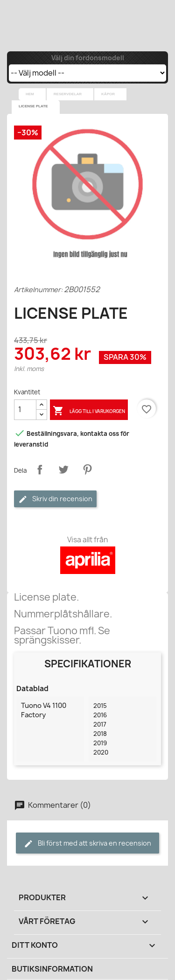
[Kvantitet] (25, 410)
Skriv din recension (55, 499)
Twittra (63, 469)
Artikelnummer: (38, 290)
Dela (40, 469)
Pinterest (87, 469)
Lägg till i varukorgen (89, 411)
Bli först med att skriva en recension (87, 843)
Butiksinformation (52, 969)
